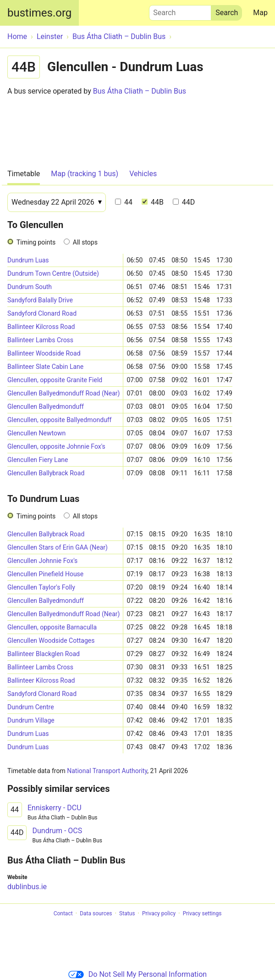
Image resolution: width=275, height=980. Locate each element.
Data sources (96, 913)
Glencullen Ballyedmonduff (46, 406)
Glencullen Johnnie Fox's (42, 561)
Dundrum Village (31, 720)
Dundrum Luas (28, 260)
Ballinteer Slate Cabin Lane (45, 367)
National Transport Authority (107, 771)
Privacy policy (159, 913)
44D (184, 202)
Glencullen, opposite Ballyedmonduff (59, 420)
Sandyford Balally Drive (40, 300)
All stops (85, 242)
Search (180, 11)
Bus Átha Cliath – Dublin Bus (140, 91)
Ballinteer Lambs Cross (40, 340)
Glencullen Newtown (36, 433)
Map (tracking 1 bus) (85, 174)
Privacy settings (202, 913)
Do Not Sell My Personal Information (137, 974)
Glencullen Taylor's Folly (41, 587)
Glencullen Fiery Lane (38, 460)
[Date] (57, 202)
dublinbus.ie (27, 887)
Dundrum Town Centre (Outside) (53, 273)
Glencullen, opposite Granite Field (55, 380)
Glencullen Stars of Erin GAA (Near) (58, 547)
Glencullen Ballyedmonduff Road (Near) (63, 393)
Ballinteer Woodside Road (44, 353)
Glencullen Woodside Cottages (51, 640)
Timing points (36, 242)
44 (124, 202)
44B (153, 202)
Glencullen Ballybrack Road (46, 473)
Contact (63, 913)
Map (260, 13)
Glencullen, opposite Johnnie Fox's (56, 446)
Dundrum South (30, 287)
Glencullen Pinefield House (45, 574)
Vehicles (143, 174)
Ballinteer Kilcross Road (41, 327)
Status (127, 913)
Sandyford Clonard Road (42, 313)
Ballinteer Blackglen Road (44, 654)
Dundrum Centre (31, 707)
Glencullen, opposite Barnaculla (52, 627)
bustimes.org (39, 13)
